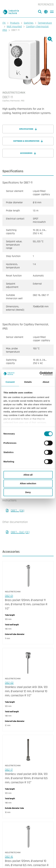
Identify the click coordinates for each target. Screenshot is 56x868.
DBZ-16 (9, 857)
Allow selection (28, 484)
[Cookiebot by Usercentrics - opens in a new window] (40, 374)
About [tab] (46, 382)
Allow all (28, 475)
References (46, 4)
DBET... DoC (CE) (20, 532)
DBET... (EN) (18, 511)
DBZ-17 (9, 770)
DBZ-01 (9, 596)
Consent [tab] (10, 382)
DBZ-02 (9, 683)
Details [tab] (28, 382)
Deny (28, 492)
